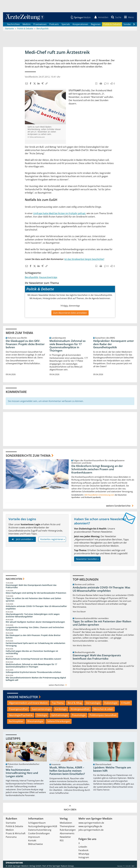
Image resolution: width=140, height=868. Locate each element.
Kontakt (32, 841)
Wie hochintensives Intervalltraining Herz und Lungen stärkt (22, 773)
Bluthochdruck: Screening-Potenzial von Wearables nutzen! (33, 659)
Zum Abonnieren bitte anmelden (70, 313)
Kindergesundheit (80, 709)
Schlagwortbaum (37, 823)
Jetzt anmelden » (22, 540)
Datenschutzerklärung (40, 830)
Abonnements (67, 834)
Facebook (83, 851)
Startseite (11, 823)
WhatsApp (84, 854)
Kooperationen (80, 25)
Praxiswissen (40, 25)
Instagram (84, 858)
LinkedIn (83, 847)
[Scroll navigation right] (134, 25)
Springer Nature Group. (63, 866)
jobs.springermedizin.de (91, 830)
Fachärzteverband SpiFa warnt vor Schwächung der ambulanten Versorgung (35, 645)
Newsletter (65, 837)
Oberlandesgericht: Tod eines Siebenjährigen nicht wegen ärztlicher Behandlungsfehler (33, 616)
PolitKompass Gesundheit (103, 715)
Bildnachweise (35, 844)
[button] (128, 17)
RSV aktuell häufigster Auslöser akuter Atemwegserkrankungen (35, 622)
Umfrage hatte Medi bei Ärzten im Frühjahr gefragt (59, 214)
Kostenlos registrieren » (53, 540)
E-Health (126, 703)
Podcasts (54, 25)
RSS (62, 841)
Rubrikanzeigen (68, 830)
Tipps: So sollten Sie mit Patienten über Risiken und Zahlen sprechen (33, 600)
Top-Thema (58, 703)
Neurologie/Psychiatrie (21, 715)
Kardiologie (61, 709)
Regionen (96, 25)
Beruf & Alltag (75, 703)
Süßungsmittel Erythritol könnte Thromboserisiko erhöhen (33, 672)
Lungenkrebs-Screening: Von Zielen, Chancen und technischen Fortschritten (35, 629)
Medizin (27, 25)
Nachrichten (13, 25)
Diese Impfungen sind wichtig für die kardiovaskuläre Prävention (36, 593)
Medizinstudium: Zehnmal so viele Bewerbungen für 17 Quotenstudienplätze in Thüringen (68, 346)
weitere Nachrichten (58, 685)
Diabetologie (111, 703)
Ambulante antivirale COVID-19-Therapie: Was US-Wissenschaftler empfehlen (36, 608)
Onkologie (42, 715)
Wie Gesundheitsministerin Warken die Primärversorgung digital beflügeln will (36, 679)
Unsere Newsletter (22, 697)
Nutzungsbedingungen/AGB (43, 827)
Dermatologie (93, 703)
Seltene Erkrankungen (59, 722)
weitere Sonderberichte (120, 506)
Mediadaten (66, 823)
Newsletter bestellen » (87, 559)
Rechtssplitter (16, 722)
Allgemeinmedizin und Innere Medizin (28, 703)
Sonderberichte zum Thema (28, 456)
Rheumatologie (35, 722)
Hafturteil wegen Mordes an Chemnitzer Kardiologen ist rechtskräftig (32, 653)
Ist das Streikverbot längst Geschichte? (84, 259)
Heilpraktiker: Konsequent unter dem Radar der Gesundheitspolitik (114, 344)
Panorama (11, 837)
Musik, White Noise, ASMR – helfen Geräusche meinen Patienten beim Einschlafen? (67, 771)
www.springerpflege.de (90, 827)
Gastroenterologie (41, 709)
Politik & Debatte (112, 25)
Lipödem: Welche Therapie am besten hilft (112, 769)
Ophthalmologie (59, 715)
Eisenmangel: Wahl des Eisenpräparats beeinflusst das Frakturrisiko (31, 587)
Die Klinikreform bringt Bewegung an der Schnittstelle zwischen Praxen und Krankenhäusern (97, 469)
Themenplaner (67, 827)
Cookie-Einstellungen (39, 834)
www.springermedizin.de (91, 823)
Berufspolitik (31, 278)
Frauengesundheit (18, 709)
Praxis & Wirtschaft (16, 834)
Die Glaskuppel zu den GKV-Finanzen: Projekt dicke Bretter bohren (25, 344)
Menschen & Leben (103, 709)
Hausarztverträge (48, 278)
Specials (66, 25)
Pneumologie (79, 715)
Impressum (34, 837)
